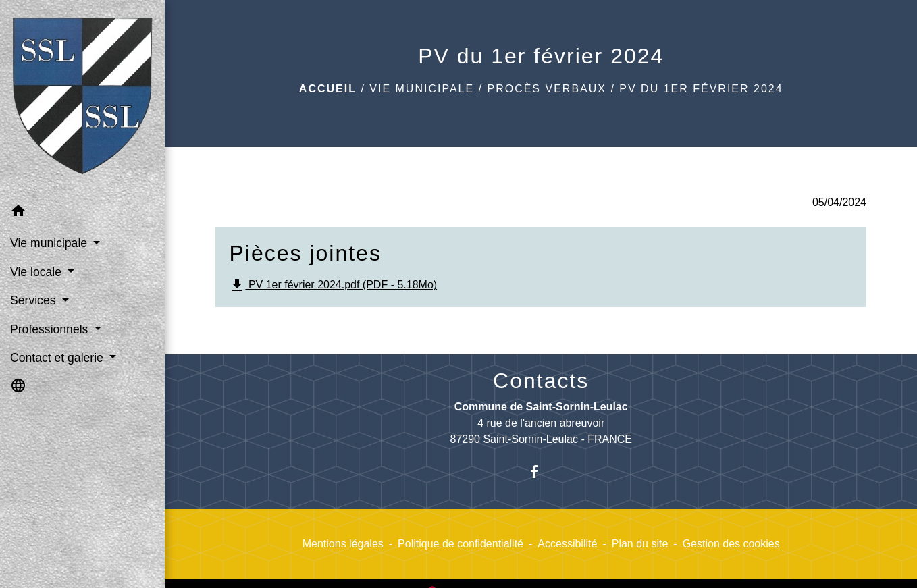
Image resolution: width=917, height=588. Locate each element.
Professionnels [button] (51, 329)
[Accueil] (82, 98)
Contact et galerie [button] (58, 358)
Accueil (328, 89)
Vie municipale (422, 89)
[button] (82, 213)
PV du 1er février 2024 (701, 89)
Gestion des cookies (731, 544)
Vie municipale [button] (50, 243)
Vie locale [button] (37, 272)
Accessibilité (567, 544)
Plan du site (640, 544)
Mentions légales (343, 544)
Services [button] (34, 300)
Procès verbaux (546, 89)
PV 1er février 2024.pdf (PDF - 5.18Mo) (333, 286)
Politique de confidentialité (461, 544)
